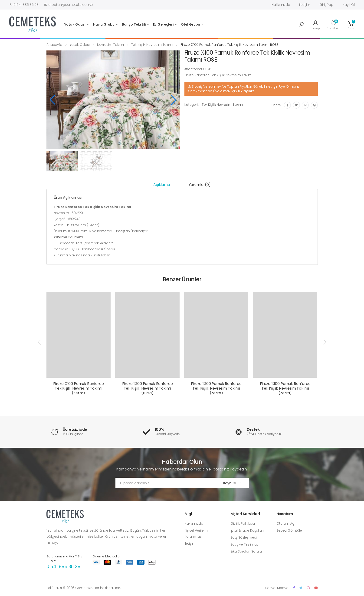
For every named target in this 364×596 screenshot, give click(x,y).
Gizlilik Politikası (243, 523)
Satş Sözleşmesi (244, 537)
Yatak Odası (75, 24)
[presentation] (40, 342)
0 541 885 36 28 (63, 566)
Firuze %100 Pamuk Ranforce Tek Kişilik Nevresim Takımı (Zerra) (79, 388)
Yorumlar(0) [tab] (200, 185)
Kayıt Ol (349, 5)
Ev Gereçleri (163, 24)
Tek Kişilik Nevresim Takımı (152, 45)
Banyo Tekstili (134, 24)
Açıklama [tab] (162, 185)
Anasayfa (54, 45)
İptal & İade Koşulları (247, 530)
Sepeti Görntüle (289, 530)
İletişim (305, 5)
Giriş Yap (326, 5)
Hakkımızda (281, 5)
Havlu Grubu (104, 24)
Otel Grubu (190, 24)
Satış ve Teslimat (244, 544)
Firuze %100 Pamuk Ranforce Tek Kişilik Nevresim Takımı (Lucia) (148, 388)
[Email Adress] (165, 483)
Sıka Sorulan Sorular (247, 551)
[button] (301, 24)
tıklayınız (246, 91)
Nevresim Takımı (110, 45)
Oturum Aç (285, 523)
